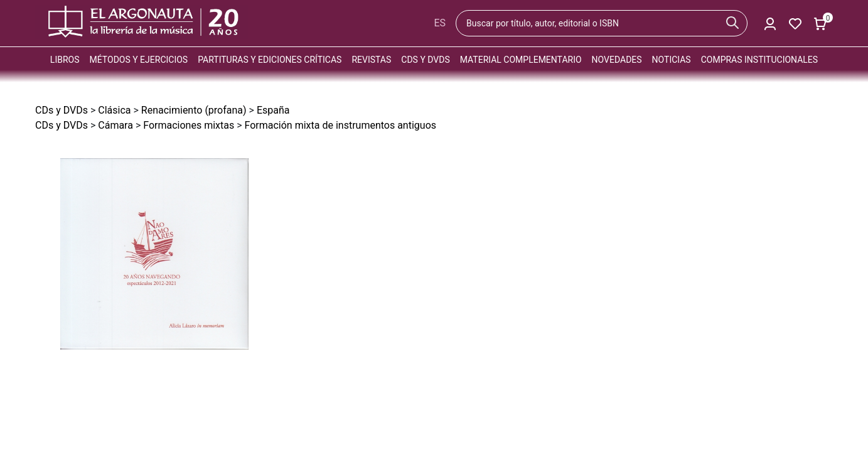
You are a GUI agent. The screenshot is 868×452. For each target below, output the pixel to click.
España (273, 110)
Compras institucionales (759, 60)
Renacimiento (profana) (194, 110)
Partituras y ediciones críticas (270, 60)
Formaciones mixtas (189, 125)
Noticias (672, 60)
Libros (65, 60)
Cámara (115, 125)
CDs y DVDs (425, 60)
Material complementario (521, 60)
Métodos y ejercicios (139, 60)
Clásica (114, 110)
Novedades (617, 60)
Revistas (371, 60)
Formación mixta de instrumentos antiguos (341, 125)
